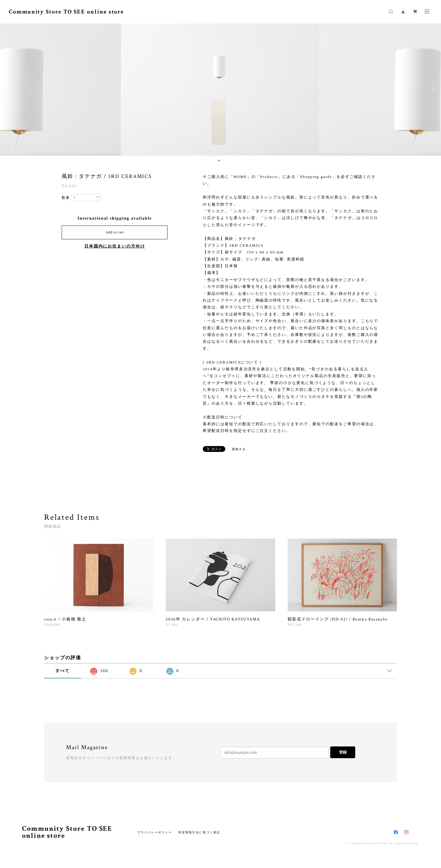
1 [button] (219, 161)
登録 (343, 752)
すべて (63, 671)
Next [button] (432, 90)
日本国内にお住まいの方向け (115, 246)
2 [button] (223, 161)
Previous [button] (9, 90)
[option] (220, 90)
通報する (239, 449)
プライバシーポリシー (155, 832)
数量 (66, 198)
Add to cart (115, 232)
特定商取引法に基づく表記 (199, 832)
